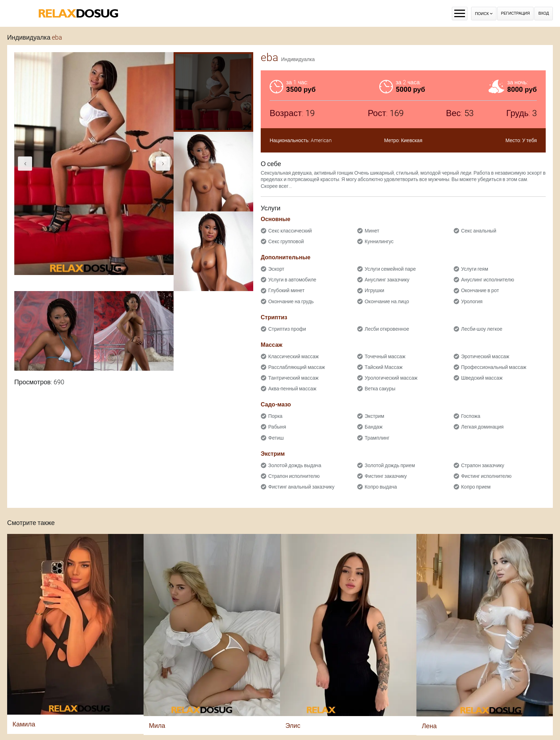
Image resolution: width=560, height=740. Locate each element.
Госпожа (471, 416)
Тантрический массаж (293, 378)
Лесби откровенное (387, 329)
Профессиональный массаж (494, 367)
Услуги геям (475, 269)
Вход (544, 13)
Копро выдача (381, 487)
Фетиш (276, 438)
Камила (24, 724)
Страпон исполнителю (294, 476)
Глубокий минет (286, 290)
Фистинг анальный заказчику (301, 487)
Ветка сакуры (380, 389)
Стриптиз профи (287, 329)
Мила (157, 726)
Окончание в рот (480, 290)
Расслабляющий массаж (297, 367)
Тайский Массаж (384, 367)
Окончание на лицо (387, 301)
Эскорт (276, 269)
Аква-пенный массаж (292, 389)
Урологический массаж (391, 378)
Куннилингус (379, 241)
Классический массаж (293, 356)
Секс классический (290, 231)
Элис (293, 726)
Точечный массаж (385, 356)
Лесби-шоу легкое (482, 329)
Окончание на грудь (291, 301)
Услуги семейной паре (390, 269)
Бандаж (374, 427)
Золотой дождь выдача (295, 465)
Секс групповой (286, 241)
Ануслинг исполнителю (488, 280)
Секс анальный (479, 231)
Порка (275, 416)
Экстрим (374, 416)
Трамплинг (377, 438)
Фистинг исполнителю (486, 476)
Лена (429, 726)
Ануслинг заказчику (387, 280)
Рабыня (277, 427)
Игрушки (374, 290)
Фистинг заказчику (386, 476)
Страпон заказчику (483, 465)
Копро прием (476, 487)
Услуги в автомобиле (292, 280)
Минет (372, 231)
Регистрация (516, 13)
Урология (472, 301)
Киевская (412, 140)
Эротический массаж (485, 356)
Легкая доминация (482, 427)
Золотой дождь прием (390, 465)
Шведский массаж (482, 378)
